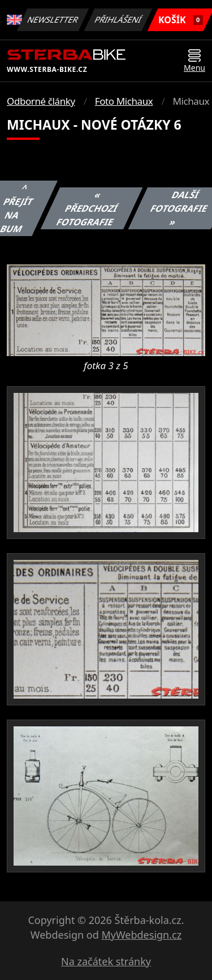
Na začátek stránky (106, 961)
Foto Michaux (124, 101)
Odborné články (41, 101)
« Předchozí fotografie (87, 208)
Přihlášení (118, 20)
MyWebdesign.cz (141, 935)
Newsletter (53, 20)
